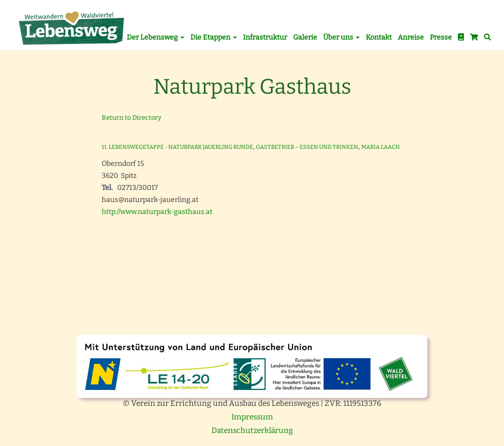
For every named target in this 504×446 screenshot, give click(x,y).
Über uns (341, 37)
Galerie (305, 37)
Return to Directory (132, 118)
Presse (441, 37)
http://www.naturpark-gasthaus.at (157, 212)
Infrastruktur (265, 37)
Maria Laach (381, 147)
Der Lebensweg (156, 37)
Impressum (252, 417)
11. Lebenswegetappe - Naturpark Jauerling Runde (177, 147)
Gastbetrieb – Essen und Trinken (307, 147)
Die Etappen (214, 37)
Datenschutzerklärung (252, 430)
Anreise (411, 37)
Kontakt (379, 37)
